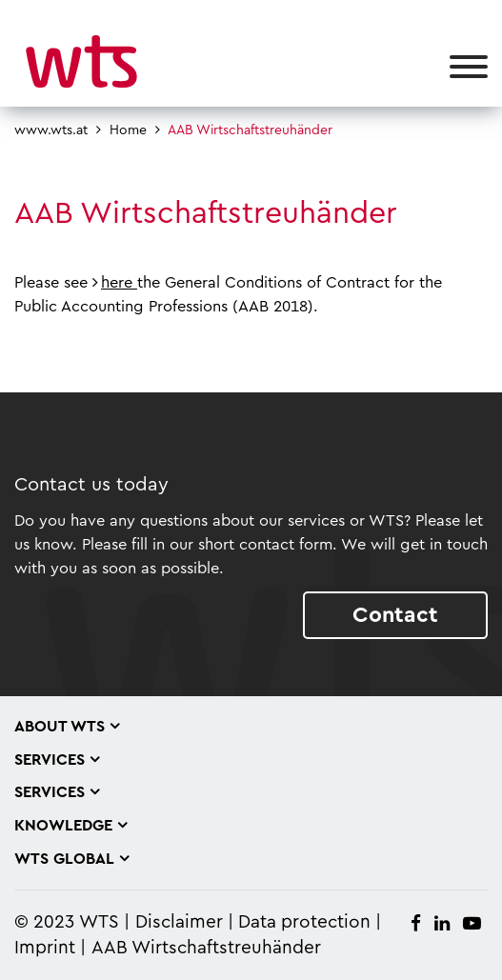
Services (50, 760)
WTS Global (64, 859)
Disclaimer (179, 922)
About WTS (60, 727)
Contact (395, 615)
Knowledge (63, 826)
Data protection (304, 922)
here (119, 283)
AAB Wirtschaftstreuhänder (206, 948)
